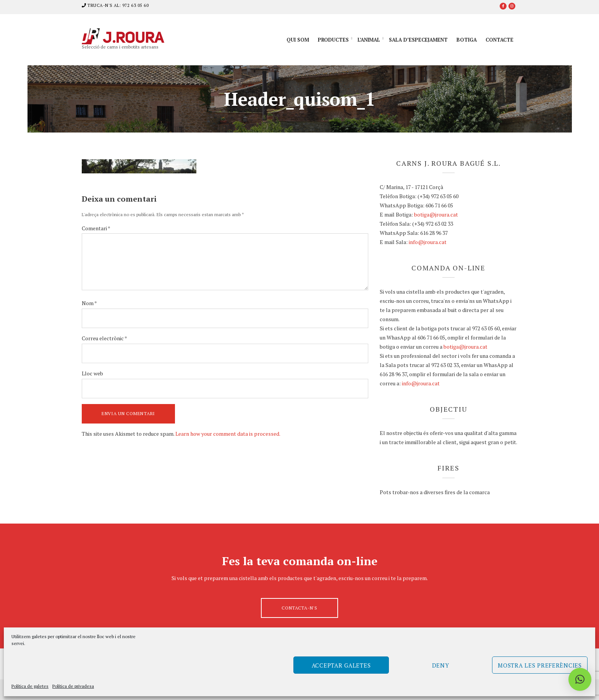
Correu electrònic (104, 338)
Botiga (467, 40)
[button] (580, 679)
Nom (89, 303)
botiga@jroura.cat (436, 214)
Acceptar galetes (341, 665)
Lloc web (92, 373)
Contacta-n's (299, 608)
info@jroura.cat (428, 242)
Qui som (298, 40)
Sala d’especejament (418, 40)
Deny (441, 665)
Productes (333, 40)
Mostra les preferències (540, 665)
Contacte (499, 40)
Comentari (96, 228)
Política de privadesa (73, 686)
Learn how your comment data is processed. (228, 434)
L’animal (369, 40)
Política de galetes (30, 686)
